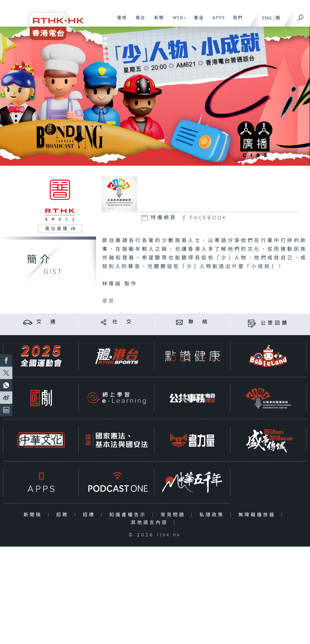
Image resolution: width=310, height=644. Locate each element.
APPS (216, 21)
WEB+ (177, 21)
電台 (138, 21)
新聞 (157, 21)
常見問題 (174, 515)
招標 (90, 515)
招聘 (64, 515)
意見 (109, 301)
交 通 (47, 322)
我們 (235, 21)
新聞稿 (34, 515)
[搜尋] (301, 16)
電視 (120, 21)
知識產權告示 (129, 515)
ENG (267, 18)
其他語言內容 (151, 523)
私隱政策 (213, 515)
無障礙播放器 (258, 515)
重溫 (197, 21)
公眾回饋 (275, 323)
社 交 (123, 322)
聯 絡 (199, 322)
